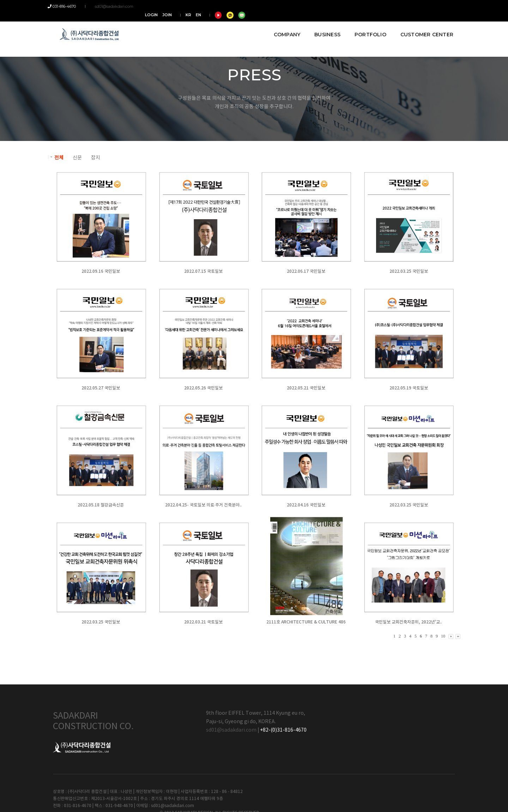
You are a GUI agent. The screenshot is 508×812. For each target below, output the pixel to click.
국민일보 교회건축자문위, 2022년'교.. (407, 622)
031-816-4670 (67, 6)
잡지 (96, 158)
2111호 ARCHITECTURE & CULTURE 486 (305, 622)
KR (395, 6)
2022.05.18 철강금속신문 (101, 505)
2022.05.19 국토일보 (408, 388)
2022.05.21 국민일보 (305, 388)
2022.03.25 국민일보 (408, 271)
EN (405, 6)
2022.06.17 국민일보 (305, 271)
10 (443, 636)
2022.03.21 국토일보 (203, 622)
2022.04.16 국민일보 (305, 505)
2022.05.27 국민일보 (101, 388)
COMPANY (282, 25)
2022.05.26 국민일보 (203, 388)
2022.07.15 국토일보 (203, 271)
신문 (77, 158)
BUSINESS (322, 25)
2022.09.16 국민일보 (101, 271)
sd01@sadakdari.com (111, 6)
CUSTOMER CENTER (422, 25)
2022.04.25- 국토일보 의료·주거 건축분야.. (203, 505)
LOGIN (358, 6)
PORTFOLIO (365, 25)
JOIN (373, 6)
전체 (59, 158)
